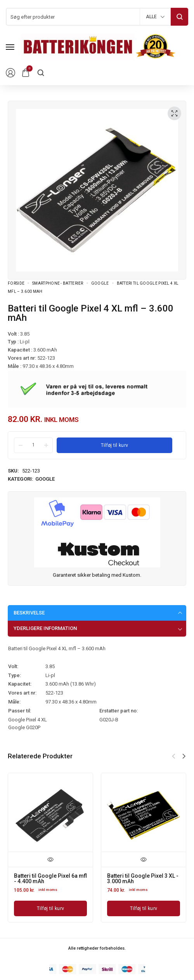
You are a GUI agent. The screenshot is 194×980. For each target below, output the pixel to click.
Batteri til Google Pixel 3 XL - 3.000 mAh (143, 878)
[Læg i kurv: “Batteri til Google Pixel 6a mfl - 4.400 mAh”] (50, 908)
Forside (16, 283)
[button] (184, 756)
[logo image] (99, 46)
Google (100, 283)
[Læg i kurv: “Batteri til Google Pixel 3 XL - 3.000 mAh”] (144, 908)
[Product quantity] (33, 445)
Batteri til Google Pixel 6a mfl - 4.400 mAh (50, 878)
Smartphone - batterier (58, 283)
